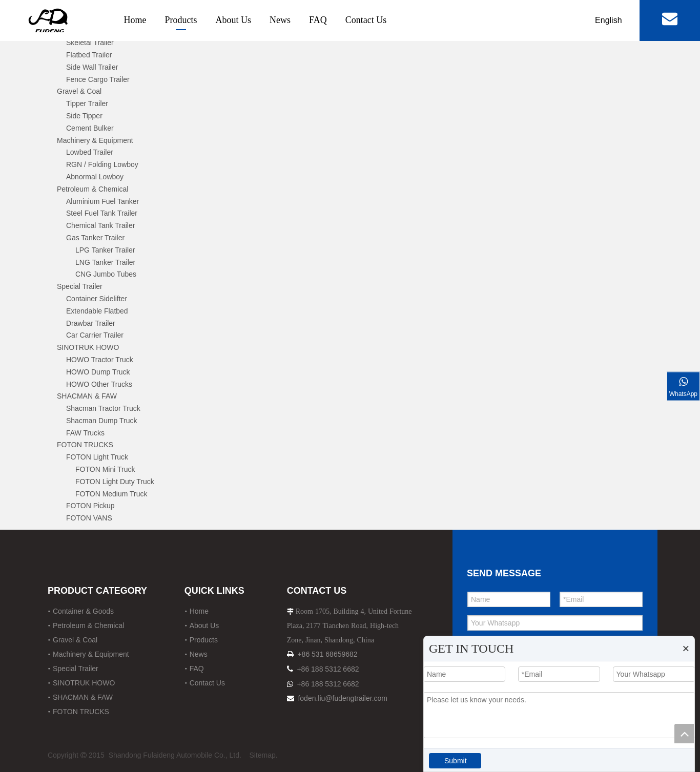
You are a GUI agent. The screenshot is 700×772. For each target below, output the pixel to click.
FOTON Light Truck (97, 457)
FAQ (318, 20)
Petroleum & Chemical (92, 189)
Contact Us (366, 20)
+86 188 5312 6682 (328, 669)
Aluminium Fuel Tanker (102, 201)
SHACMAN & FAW (87, 396)
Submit (456, 761)
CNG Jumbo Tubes (106, 274)
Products (181, 20)
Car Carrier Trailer (95, 335)
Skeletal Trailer (90, 43)
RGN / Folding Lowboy (102, 164)
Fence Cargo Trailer (98, 79)
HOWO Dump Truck (98, 372)
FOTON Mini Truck (105, 469)
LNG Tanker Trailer (105, 262)
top (684, 734)
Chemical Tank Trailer (100, 225)
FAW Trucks (85, 433)
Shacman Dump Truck (102, 421)
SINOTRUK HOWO (88, 347)
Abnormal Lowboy (95, 177)
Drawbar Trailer (91, 323)
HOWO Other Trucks (99, 384)
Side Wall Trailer (92, 67)
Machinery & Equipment (95, 140)
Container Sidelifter (97, 299)
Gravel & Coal (79, 91)
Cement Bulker (90, 128)
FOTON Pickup (90, 506)
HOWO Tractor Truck (100, 360)
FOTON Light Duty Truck (115, 482)
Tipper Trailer (87, 103)
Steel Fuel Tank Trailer (102, 213)
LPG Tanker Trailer (105, 250)
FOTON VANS (89, 518)
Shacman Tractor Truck (103, 408)
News (280, 20)
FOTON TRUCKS (85, 445)
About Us (234, 20)
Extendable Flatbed (97, 311)
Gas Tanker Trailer (95, 238)
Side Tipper (84, 116)
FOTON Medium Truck (111, 494)
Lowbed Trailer (90, 152)
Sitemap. (263, 755)
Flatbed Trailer (89, 55)
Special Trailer (80, 286)
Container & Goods (83, 611)
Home (135, 20)
